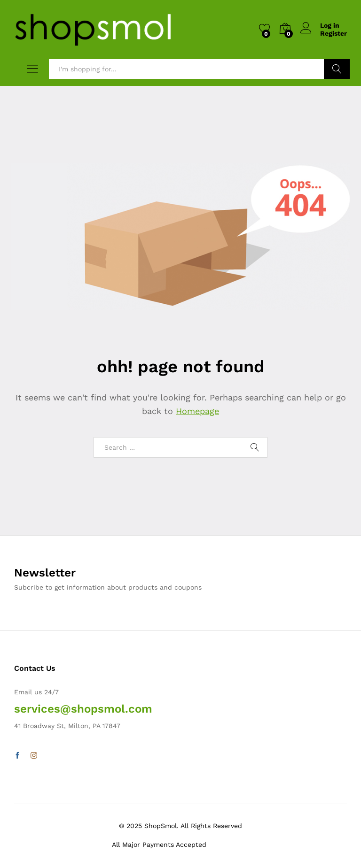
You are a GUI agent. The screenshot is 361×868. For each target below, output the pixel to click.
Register (334, 33)
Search (337, 69)
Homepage (197, 411)
